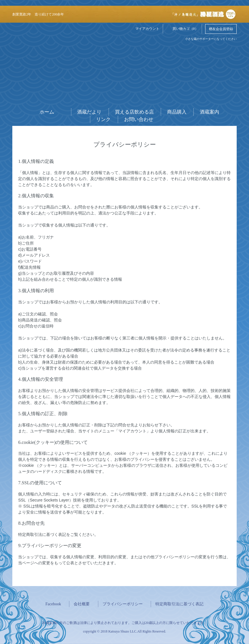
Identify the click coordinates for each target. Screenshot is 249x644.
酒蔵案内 (209, 112)
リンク (103, 119)
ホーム (47, 112)
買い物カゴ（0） (183, 28)
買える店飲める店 (134, 112)
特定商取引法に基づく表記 (179, 604)
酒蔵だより (89, 112)
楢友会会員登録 (221, 29)
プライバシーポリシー (123, 604)
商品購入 (177, 112)
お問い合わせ (139, 119)
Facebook (53, 604)
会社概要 (82, 604)
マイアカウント (144, 28)
